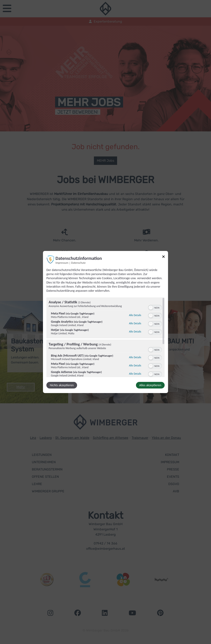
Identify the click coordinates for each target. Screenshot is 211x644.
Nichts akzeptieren (62, 385)
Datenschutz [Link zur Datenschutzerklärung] (78, 263)
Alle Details (135, 315)
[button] (151, 308)
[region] (105, 337)
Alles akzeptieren (150, 385)
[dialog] (105, 322)
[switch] (155, 307)
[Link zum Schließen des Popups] (163, 257)
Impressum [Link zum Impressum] (62, 263)
